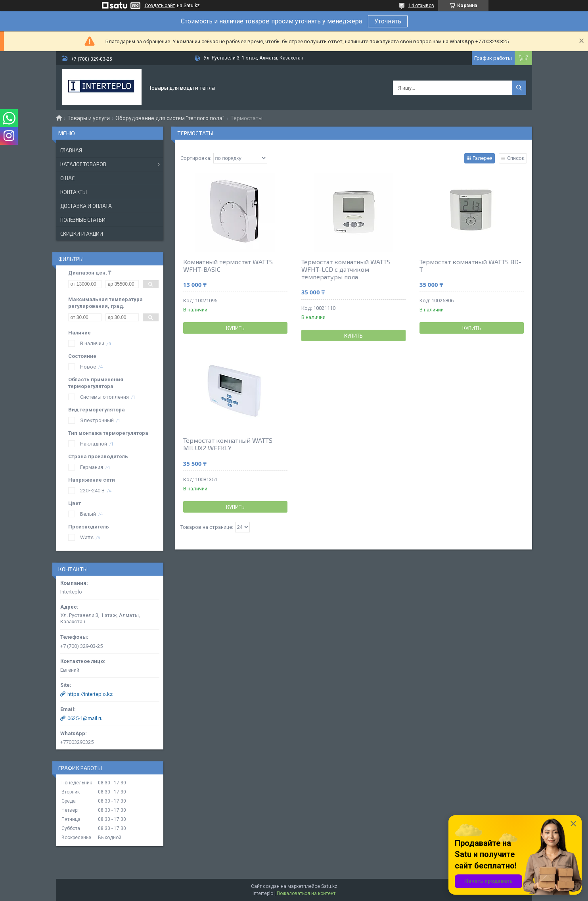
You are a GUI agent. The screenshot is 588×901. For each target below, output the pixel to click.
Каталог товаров (83, 164)
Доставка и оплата (86, 206)
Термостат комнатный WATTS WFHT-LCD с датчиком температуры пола (346, 269)
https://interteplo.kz (90, 694)
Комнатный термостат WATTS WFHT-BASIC (228, 265)
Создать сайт (160, 6)
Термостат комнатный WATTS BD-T (470, 265)
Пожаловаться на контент (306, 893)
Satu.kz (329, 886)
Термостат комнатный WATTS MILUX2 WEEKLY (228, 444)
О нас (67, 178)
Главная (71, 150)
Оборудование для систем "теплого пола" (170, 118)
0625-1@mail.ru (85, 718)
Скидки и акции (82, 234)
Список (516, 158)
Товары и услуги (89, 118)
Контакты (74, 192)
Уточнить (388, 21)
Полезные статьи (83, 220)
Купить (235, 328)
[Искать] (519, 88)
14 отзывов (421, 6)
